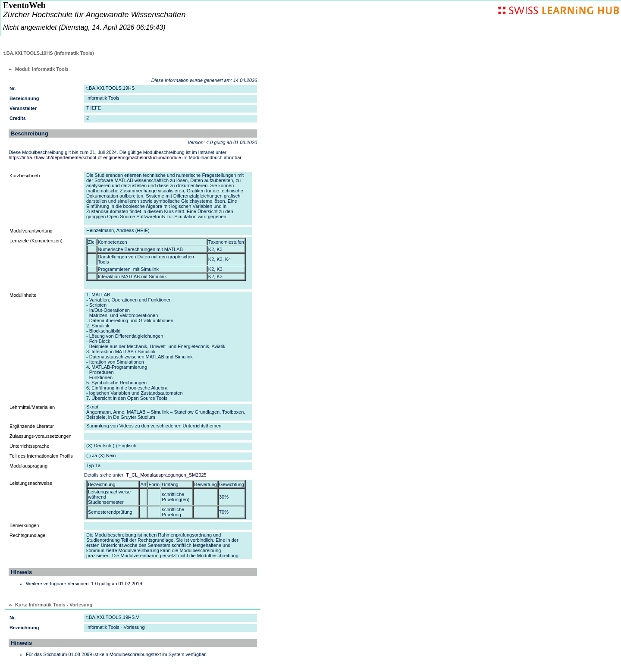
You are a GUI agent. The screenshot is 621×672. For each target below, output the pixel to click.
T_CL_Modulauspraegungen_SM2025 (166, 475)
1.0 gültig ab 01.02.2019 (116, 584)
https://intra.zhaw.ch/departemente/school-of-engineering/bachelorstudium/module (95, 157)
